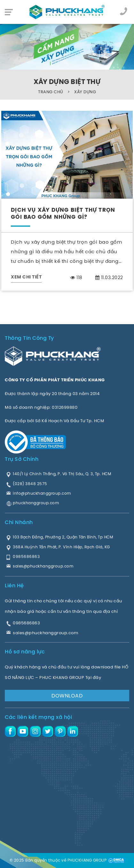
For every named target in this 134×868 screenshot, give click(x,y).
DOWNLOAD (67, 696)
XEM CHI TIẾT (26, 277)
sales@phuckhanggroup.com (45, 633)
